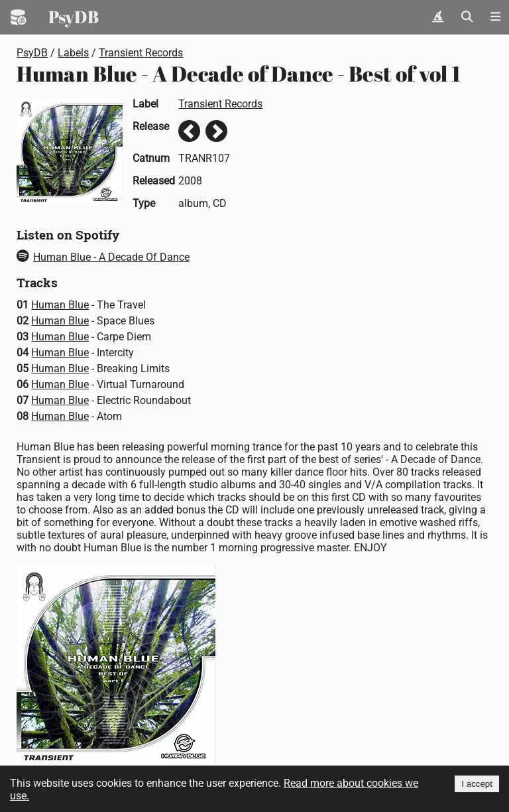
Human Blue (60, 305)
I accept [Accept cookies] (477, 784)
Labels (73, 53)
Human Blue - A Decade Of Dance (103, 257)
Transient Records (141, 53)
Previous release (189, 131)
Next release (216, 131)
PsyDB (74, 17)
